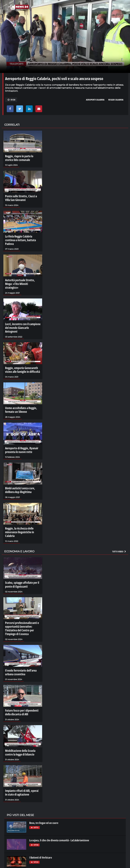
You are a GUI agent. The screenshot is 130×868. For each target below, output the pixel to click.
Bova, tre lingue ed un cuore (44, 787)
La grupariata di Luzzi (40, 839)
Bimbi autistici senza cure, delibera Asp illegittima (19, 468)
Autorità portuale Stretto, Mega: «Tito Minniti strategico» (22, 274)
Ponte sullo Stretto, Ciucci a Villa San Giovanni (22, 196)
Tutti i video (119, 524)
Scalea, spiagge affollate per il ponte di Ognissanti (20, 556)
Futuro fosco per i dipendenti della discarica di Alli (20, 680)
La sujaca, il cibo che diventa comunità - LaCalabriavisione (59, 804)
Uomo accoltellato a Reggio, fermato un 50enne (19, 391)
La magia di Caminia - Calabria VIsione (49, 856)
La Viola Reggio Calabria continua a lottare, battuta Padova (22, 235)
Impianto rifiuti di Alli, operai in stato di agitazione (22, 757)
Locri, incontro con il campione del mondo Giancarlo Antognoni (22, 313)
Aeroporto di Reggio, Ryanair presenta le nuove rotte (20, 430)
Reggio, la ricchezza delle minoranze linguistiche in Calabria (23, 507)
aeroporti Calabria (95, 100)
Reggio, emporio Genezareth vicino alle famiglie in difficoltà (21, 352)
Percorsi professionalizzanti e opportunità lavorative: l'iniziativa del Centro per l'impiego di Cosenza (20, 599)
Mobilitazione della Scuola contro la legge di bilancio (22, 719)
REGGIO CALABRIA (116, 100)
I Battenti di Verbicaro (41, 822)
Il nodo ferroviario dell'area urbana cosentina (20, 641)
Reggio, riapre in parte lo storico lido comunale (22, 158)
